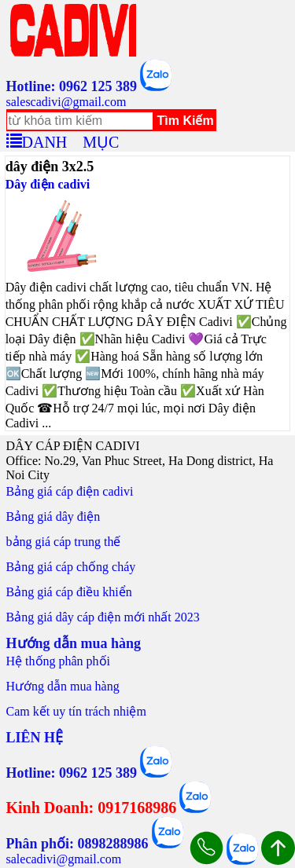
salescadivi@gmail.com (66, 102)
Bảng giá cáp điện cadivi (70, 491)
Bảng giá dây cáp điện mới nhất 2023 (103, 617)
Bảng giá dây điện (53, 516)
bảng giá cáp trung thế (64, 542)
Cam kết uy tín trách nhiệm (76, 711)
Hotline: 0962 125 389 (72, 86)
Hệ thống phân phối (59, 661)
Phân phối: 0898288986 (77, 844)
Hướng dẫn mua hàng (63, 686)
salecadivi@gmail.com (64, 859)
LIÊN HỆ (35, 738)
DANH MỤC (71, 140)
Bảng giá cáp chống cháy (71, 567)
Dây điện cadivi (48, 184)
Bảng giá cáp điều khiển (69, 592)
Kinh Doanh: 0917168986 (92, 808)
